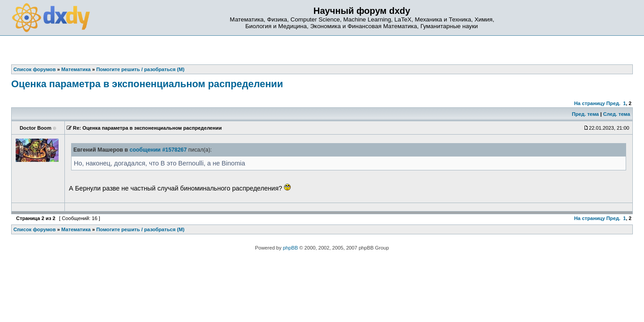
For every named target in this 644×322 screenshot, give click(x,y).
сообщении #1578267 (158, 150)
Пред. (613, 103)
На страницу (590, 103)
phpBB (291, 248)
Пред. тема (585, 114)
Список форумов (35, 229)
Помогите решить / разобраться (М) (140, 229)
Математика (76, 229)
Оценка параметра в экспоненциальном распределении (147, 84)
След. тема (616, 114)
